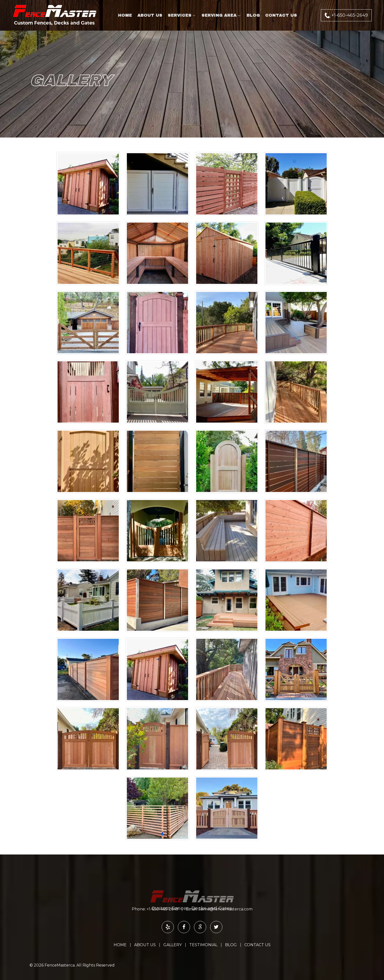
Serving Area (219, 15)
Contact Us (281, 15)
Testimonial (203, 945)
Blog (253, 15)
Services (180, 15)
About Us (150, 15)
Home (125, 15)
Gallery (173, 945)
